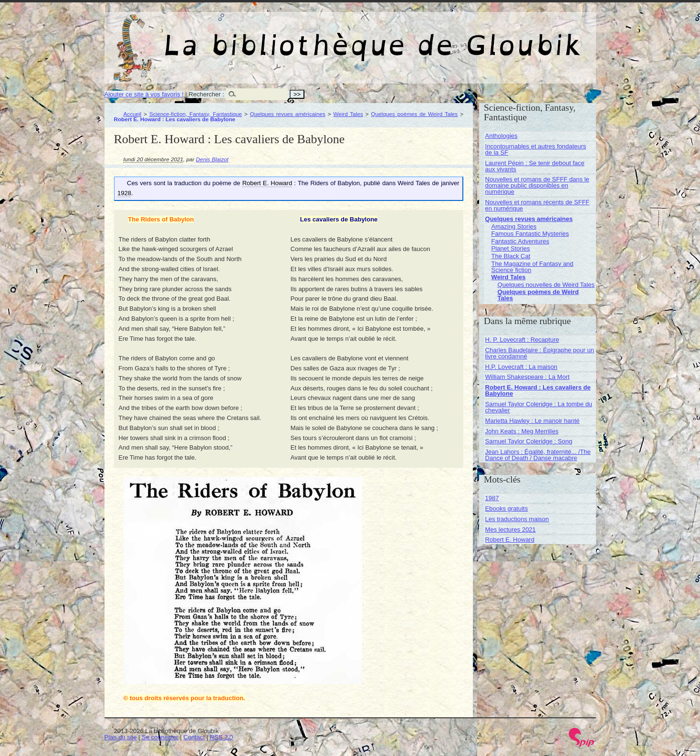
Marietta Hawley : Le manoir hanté (533, 421)
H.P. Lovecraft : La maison (522, 367)
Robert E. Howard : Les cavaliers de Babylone (538, 390)
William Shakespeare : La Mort (528, 377)
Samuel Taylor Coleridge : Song (529, 441)
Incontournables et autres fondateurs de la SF (536, 149)
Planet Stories (511, 248)
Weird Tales (348, 114)
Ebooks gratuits (507, 509)
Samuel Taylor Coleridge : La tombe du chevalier (539, 407)
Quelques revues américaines (288, 114)
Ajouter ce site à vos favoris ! (144, 94)
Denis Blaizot (212, 159)
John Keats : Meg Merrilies (522, 431)
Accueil (133, 114)
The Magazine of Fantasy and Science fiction (533, 267)
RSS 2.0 (221, 737)
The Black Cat (511, 256)
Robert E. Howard (510, 540)
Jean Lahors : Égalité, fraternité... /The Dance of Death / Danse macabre (538, 455)
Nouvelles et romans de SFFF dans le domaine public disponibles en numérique (537, 185)
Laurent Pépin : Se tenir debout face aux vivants (535, 166)
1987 (492, 498)
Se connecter (160, 737)
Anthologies (501, 136)
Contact (194, 737)
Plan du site (121, 737)
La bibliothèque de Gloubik (451, 37)
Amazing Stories (514, 226)
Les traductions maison (517, 519)
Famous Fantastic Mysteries (530, 234)
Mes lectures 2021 (511, 530)
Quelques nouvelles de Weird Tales (546, 285)
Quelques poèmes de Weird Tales (414, 114)
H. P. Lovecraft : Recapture (522, 340)
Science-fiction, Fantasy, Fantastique (196, 114)
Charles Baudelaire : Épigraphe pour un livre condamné (540, 353)
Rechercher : (206, 94)
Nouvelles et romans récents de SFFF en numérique (538, 205)
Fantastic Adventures (520, 241)
